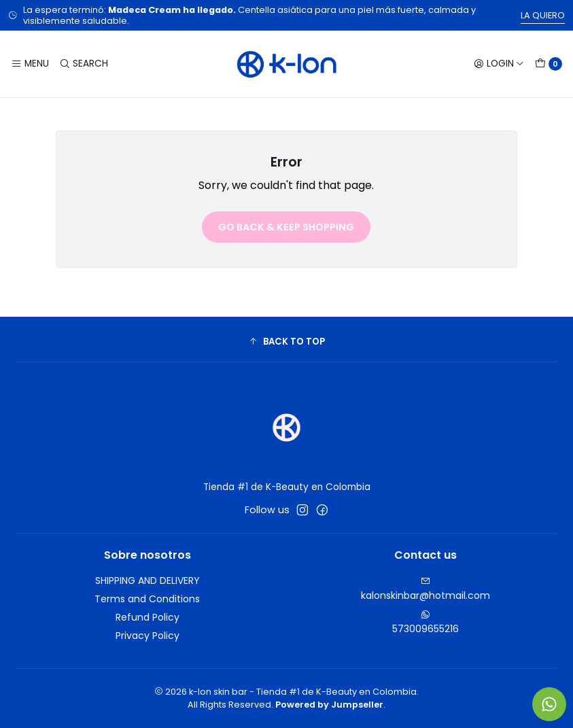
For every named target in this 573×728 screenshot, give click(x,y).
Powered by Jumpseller (329, 705)
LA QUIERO (543, 15)
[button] (286, 341)
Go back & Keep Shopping (286, 227)
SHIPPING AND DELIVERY (147, 580)
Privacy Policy (147, 636)
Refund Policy (147, 617)
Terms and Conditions (147, 599)
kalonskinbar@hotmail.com (426, 589)
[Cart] (549, 64)
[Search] (83, 64)
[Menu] (30, 64)
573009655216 (426, 623)
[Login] (499, 64)
